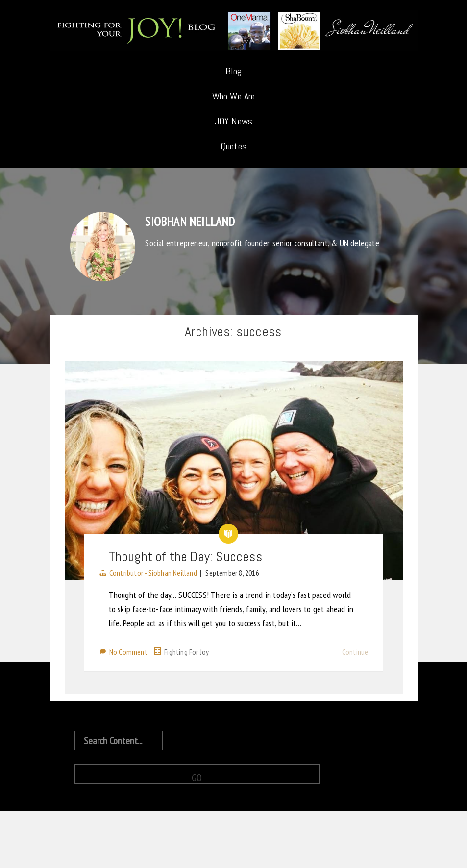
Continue (355, 652)
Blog (234, 71)
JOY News (234, 121)
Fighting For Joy (186, 652)
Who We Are (234, 96)
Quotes (233, 146)
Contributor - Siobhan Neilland (153, 573)
